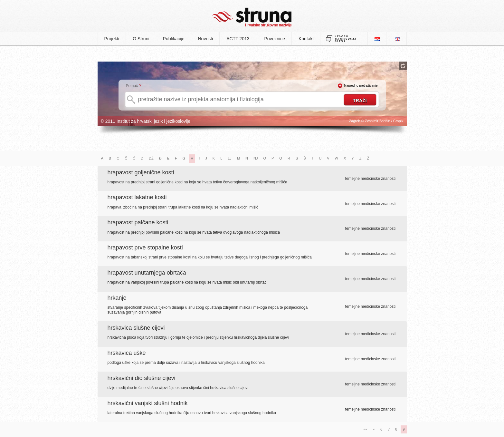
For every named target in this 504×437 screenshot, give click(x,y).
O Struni (141, 39)
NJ (256, 158)
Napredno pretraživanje (361, 86)
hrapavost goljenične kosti (141, 172)
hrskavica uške (127, 353)
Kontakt (306, 39)
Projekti (112, 39)
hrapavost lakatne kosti (137, 197)
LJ (230, 158)
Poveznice (275, 39)
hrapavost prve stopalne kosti (145, 248)
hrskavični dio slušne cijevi (142, 378)
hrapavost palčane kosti (138, 222)
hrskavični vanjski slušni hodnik (148, 403)
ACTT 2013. (238, 39)
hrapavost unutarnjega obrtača (147, 273)
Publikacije (174, 39)
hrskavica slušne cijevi (136, 328)
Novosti (205, 39)
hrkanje (117, 298)
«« (366, 429)
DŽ (151, 158)
